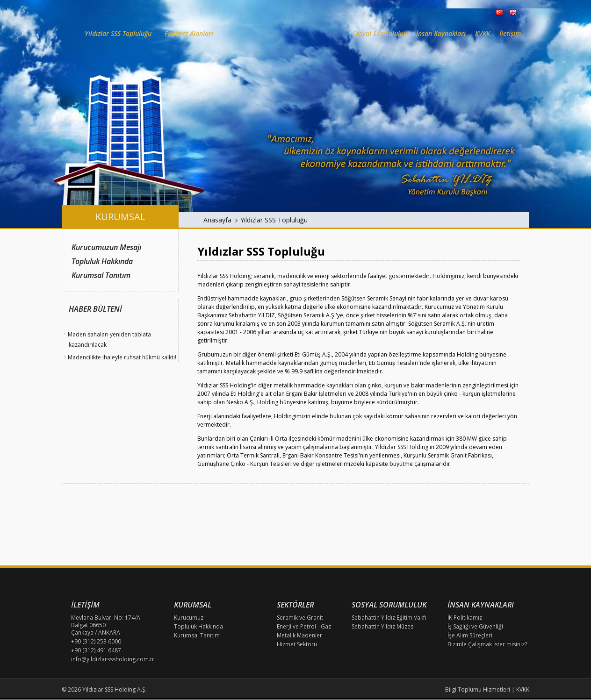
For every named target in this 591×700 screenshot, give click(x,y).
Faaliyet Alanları (189, 33)
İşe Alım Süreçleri (470, 635)
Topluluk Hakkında (102, 261)
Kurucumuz (189, 618)
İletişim (510, 33)
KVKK (483, 33)
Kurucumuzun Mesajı (106, 247)
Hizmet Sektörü (297, 644)
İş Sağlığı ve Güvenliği (475, 626)
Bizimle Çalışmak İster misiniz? (487, 644)
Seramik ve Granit (300, 618)
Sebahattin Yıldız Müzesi (383, 626)
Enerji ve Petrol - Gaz (304, 626)
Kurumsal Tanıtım (101, 275)
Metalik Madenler (299, 635)
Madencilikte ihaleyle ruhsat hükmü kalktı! (122, 357)
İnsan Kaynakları (441, 33)
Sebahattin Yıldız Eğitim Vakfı (389, 618)
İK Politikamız (465, 618)
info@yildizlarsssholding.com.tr (113, 659)
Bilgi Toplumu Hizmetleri (478, 689)
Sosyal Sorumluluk (380, 33)
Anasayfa (217, 220)
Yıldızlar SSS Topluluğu (274, 220)
